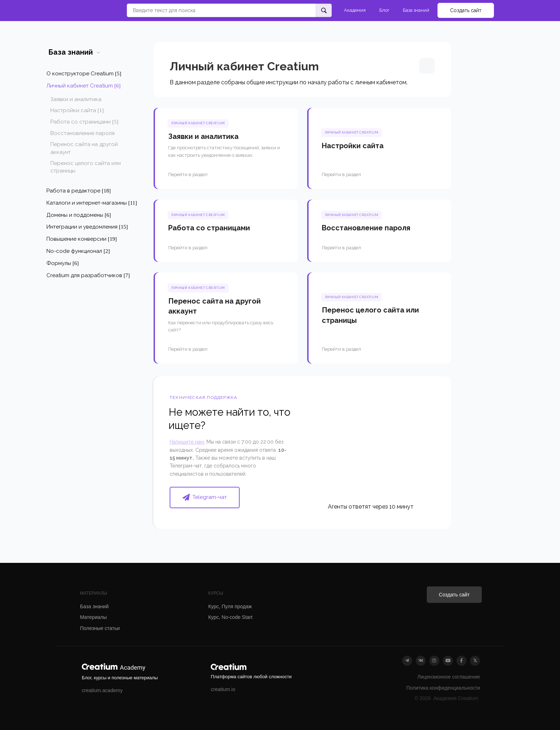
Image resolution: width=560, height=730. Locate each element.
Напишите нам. (187, 442)
